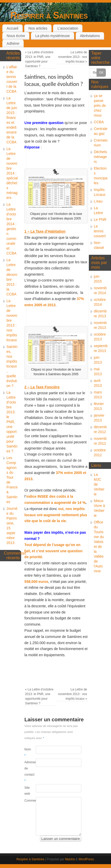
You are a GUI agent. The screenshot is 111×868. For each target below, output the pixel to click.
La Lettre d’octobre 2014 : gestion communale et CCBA (11, 229)
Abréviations (90, 36)
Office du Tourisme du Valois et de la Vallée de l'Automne (99, 547)
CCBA (99, 122)
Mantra (70, 859)
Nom (27, 752)
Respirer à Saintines (49, 15)
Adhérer (13, 43)
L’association (68, 28)
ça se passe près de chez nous (100, 106)
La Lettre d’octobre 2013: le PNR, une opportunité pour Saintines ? (12, 422)
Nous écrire (16, 36)
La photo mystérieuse (53, 36)
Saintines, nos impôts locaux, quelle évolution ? (12, 366)
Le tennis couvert (100, 231)
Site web (27, 791)
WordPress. (87, 859)
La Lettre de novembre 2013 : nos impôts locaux (72, 57)
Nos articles (38, 28)
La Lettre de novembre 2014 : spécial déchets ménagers (12, 173)
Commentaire (27, 801)
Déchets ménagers (100, 157)
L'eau (98, 201)
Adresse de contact (27, 771)
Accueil (12, 28)
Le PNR (100, 220)
